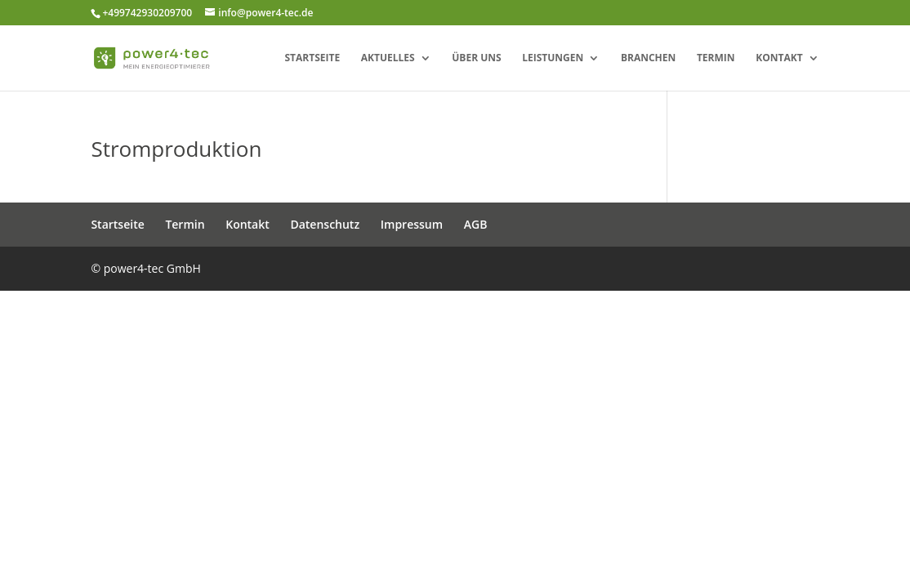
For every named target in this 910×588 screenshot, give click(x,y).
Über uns (476, 58)
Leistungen (553, 58)
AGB (476, 224)
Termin (716, 58)
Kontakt (779, 58)
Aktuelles (388, 58)
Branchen (648, 58)
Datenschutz (325, 224)
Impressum (412, 224)
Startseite (312, 58)
